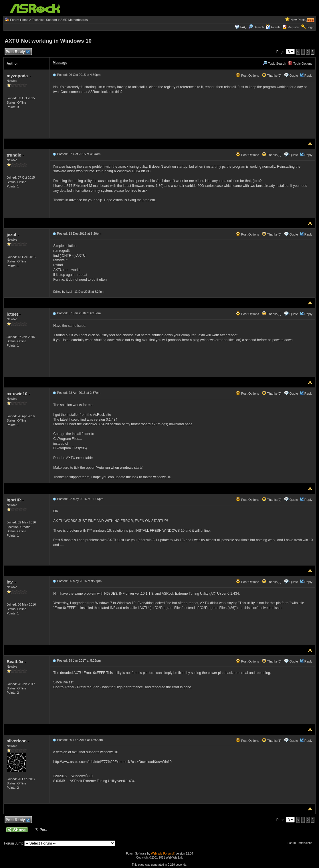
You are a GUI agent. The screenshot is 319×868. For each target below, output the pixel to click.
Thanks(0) (272, 76)
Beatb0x (17, 662)
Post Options (247, 76)
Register (294, 27)
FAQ (243, 27)
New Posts (298, 20)
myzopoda (19, 76)
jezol (13, 235)
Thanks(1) (272, 741)
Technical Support (44, 20)
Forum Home (19, 20)
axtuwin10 (19, 394)
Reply (308, 76)
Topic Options (300, 64)
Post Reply (17, 52)
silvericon (18, 741)
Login (311, 27)
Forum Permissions (301, 843)
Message (60, 63)
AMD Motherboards (74, 20)
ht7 (11, 582)
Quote (294, 76)
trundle (15, 155)
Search (259, 27)
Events (273, 27)
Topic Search (274, 64)
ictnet (14, 314)
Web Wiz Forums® (163, 854)
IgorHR (15, 500)
